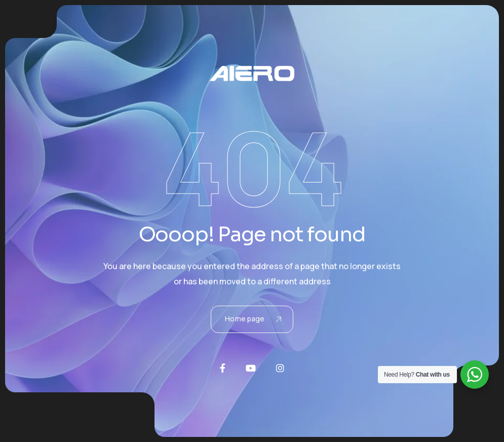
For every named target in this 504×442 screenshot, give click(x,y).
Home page (253, 319)
